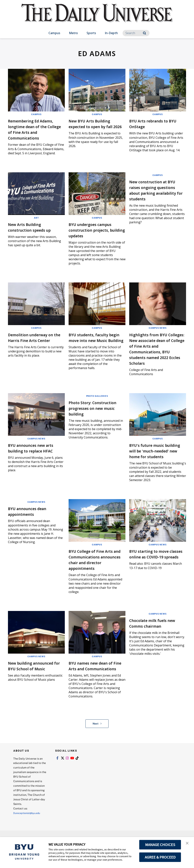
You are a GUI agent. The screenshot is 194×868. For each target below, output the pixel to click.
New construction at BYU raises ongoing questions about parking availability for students (157, 190)
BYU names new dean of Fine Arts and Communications (96, 680)
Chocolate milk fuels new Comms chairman (157, 634)
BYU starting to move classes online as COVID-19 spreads (156, 568)
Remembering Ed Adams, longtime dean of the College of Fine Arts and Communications (36, 129)
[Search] (136, 33)
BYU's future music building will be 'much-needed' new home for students (154, 459)
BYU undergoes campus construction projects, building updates (95, 230)
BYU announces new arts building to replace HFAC (36, 454)
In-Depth (111, 33)
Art (36, 218)
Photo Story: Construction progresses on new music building (96, 414)
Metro (73, 33)
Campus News (158, 328)
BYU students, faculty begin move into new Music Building (93, 340)
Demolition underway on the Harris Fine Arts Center (36, 340)
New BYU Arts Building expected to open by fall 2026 (95, 126)
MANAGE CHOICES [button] (160, 845)
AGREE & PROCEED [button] (160, 857)
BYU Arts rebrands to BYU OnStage (153, 123)
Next (97, 741)
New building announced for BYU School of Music (36, 677)
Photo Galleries (97, 401)
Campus (54, 33)
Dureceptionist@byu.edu (29, 830)
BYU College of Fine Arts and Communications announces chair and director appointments (95, 571)
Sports (91, 33)
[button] (188, 844)
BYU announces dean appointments (32, 523)
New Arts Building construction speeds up (34, 227)
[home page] (97, 17)
